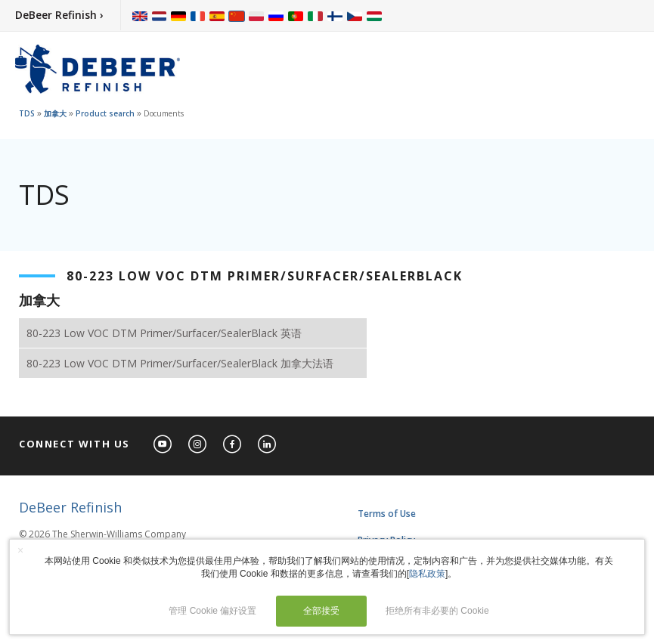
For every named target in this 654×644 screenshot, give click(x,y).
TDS (27, 113)
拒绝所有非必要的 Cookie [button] (437, 611)
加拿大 (55, 113)
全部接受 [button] (321, 611)
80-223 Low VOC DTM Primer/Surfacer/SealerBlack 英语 (164, 333)
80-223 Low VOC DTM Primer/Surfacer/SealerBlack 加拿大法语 (180, 363)
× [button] (20, 550)
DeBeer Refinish (70, 507)
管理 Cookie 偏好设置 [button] (212, 611)
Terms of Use (387, 514)
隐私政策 (427, 574)
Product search (105, 113)
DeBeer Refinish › (59, 15)
